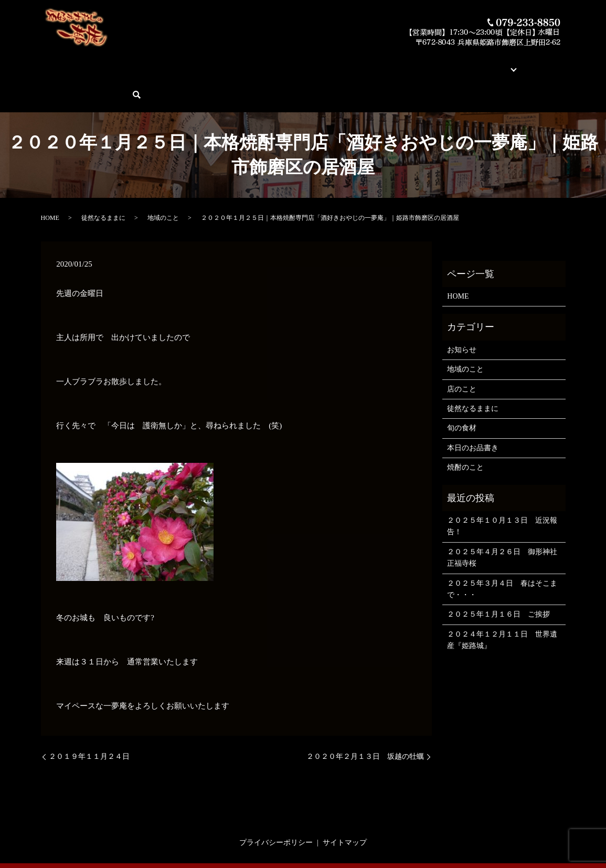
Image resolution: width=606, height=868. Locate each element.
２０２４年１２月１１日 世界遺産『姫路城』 (502, 603)
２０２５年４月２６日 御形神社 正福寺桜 (503, 521)
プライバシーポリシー (276, 806)
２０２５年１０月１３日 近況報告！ (502, 490)
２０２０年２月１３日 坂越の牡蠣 (365, 720)
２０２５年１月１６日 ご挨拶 (498, 578)
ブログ (448, 63)
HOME (58, 63)
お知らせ (462, 313)
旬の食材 (462, 392)
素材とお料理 (334, 63)
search (561, 64)
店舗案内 (414, 63)
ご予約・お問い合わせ (506, 63)
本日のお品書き (212, 63)
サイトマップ (345, 806)
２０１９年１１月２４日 (89, 720)
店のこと (462, 352)
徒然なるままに (103, 182)
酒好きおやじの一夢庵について (128, 63)
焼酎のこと (465, 431)
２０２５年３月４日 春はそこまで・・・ (502, 552)
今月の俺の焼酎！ (275, 63)
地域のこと (163, 182)
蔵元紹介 (378, 63)
